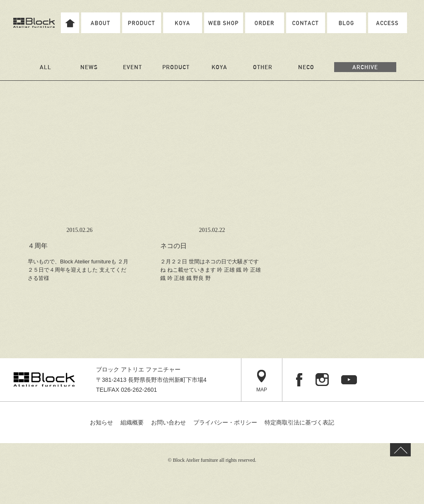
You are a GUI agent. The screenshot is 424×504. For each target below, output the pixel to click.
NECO (306, 67)
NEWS (89, 67)
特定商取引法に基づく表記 (299, 422)
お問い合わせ (169, 422)
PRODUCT (176, 67)
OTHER (263, 67)
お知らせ (101, 422)
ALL (46, 67)
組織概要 (132, 422)
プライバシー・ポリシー (225, 422)
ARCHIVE (365, 67)
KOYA (219, 67)
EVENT (132, 67)
